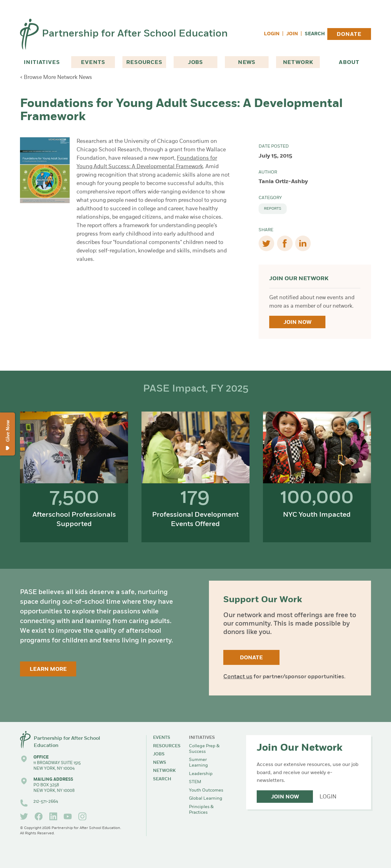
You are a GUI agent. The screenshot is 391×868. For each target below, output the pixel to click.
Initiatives (42, 63)
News (247, 63)
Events (93, 63)
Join (292, 34)
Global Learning (206, 799)
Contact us (238, 677)
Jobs (195, 63)
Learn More (48, 669)
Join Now (297, 322)
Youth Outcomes (206, 790)
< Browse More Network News (56, 78)
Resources (144, 63)
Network (298, 63)
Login (272, 34)
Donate (349, 34)
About (349, 63)
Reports (273, 209)
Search (315, 34)
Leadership (201, 774)
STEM (195, 782)
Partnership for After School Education (135, 34)
